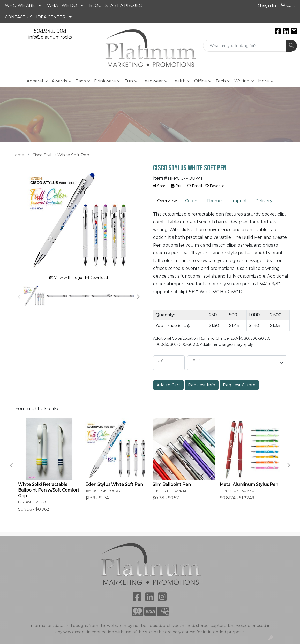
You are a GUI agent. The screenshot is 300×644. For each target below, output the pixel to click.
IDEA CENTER (51, 17)
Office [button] (201, 81)
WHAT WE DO (62, 6)
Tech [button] (221, 81)
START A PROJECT (125, 6)
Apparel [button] (35, 81)
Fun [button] (129, 81)
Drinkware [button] (105, 81)
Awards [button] (59, 81)
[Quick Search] (245, 46)
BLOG (95, 6)
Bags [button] (81, 81)
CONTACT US (19, 17)
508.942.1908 (50, 31)
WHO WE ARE (20, 6)
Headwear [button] (152, 81)
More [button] (264, 81)
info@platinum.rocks (50, 37)
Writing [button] (242, 81)
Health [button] (179, 81)
